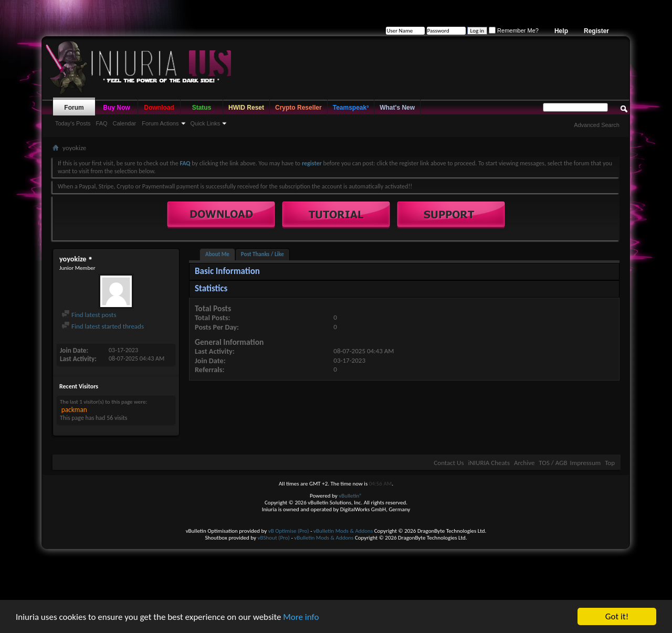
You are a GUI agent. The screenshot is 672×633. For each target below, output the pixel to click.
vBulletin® (350, 496)
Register (596, 31)
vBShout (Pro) (274, 538)
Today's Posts (73, 123)
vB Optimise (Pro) (289, 531)
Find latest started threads (103, 326)
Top (610, 463)
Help (561, 31)
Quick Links (206, 123)
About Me (217, 254)
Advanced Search (597, 125)
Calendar (125, 123)
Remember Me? (514, 30)
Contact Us (449, 463)
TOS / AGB (553, 463)
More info (301, 618)
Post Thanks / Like (262, 254)
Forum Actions (160, 123)
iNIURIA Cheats (489, 463)
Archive (524, 463)
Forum (74, 108)
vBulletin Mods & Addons (343, 531)
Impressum (585, 463)
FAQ (102, 123)
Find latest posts (89, 315)
